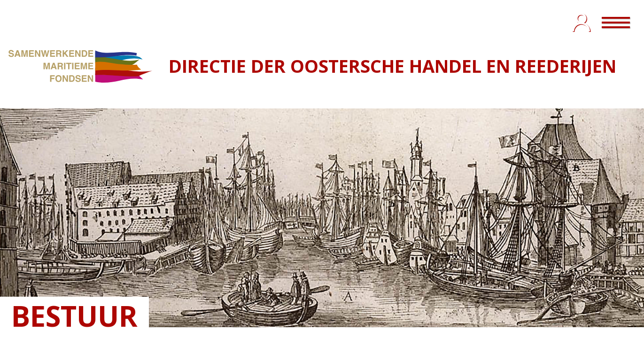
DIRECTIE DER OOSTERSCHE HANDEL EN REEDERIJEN (392, 66)
